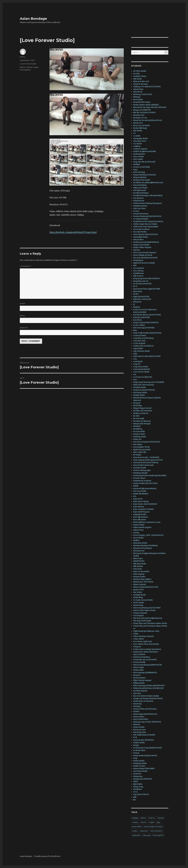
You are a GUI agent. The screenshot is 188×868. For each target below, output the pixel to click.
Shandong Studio (140, 543)
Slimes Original (139, 584)
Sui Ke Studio (138, 603)
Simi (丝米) (138, 569)
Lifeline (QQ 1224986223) (143, 346)
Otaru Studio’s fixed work (143, 465)
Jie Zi (135, 286)
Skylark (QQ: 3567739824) (143, 582)
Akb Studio (138, 79)
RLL (135, 496)
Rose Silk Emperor (141, 517)
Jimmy (22, 57)
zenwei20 (137, 774)
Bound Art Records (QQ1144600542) (148, 120)
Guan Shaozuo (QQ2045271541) (145, 234)
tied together (25, 70)
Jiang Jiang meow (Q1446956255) (146, 278)
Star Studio (138, 592)
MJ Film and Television (143, 411)
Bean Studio (138, 100)
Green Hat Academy (141, 229)
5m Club (136, 74)
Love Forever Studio (28, 64)
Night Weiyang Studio (142, 450)
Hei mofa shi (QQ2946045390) (145, 258)
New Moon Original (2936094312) (146, 442)
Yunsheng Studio (140, 763)
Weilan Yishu (138, 670)
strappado (136, 835)
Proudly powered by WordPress (47, 856)
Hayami (136, 250)
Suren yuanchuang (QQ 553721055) (147, 608)
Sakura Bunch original (142, 527)
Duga (135, 170)
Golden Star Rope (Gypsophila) (146, 227)
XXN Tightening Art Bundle (144, 735)
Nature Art (137, 439)
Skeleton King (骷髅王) (142, 579)
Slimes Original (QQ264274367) (146, 587)
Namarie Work (139, 434)
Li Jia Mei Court (139, 341)
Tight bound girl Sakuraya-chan (146, 631)
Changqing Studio (140, 138)
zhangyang (138, 776)
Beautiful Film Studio (142, 102)
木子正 (136, 792)
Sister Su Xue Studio (141, 571)
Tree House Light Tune (143, 641)
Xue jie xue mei (139, 730)
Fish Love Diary (139, 208)
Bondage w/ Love (140, 118)
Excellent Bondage (141, 193)
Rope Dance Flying (141, 501)
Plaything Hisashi (140, 473)
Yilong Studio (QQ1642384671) (145, 756)
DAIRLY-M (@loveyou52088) (144, 151)
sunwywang (138, 605)
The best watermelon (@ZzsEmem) (148, 618)
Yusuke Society (139, 766)
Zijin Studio (138, 784)
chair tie (152, 818)
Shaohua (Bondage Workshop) (145, 546)
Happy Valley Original (142, 247)
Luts (135, 380)
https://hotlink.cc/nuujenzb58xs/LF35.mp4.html (73, 232)
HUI (135, 266)
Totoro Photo (138, 639)
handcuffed (137, 827)
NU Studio (137, 455)
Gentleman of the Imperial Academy (148, 221)
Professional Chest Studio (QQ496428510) (150, 476)
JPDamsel (137, 302)
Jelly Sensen (138, 276)
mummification (156, 831)
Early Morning (139, 172)
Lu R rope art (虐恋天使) (143, 377)
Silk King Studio (140, 564)
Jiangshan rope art (141, 281)
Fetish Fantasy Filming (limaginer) (147, 203)
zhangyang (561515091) (142, 779)
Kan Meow (138, 320)
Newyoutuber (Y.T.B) (141, 447)
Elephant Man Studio (142, 180)
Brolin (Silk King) (140, 128)
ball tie (22, 67)
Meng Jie (137, 403)
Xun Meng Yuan (140, 732)
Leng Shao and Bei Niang (143, 338)
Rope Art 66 (138, 499)
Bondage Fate (139, 115)
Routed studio (139, 525)
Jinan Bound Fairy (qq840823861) (147, 289)
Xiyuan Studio (139, 727)
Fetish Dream (139, 201)
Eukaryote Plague (140, 188)
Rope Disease (139, 507)
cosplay (135, 822)
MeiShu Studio (139, 395)
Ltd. (135, 374)
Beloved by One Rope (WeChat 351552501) (150, 107)
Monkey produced (141, 413)
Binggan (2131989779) (142, 110)
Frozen (136, 211)
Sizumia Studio (139, 577)
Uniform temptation (142, 657)
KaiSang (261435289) (141, 317)
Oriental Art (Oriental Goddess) (146, 463)
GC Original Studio (141, 219)
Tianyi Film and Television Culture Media (150, 623)
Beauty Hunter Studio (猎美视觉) (146, 105)
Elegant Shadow (140, 177)
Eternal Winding (140, 185)
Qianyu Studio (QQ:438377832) (145, 483)
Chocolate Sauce (140, 141)
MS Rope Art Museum (142, 421)
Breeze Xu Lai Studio (142, 126)
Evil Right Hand (139, 190)
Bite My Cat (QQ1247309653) (144, 113)
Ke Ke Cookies (139, 325)
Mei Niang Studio (140, 393)
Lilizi (135, 354)
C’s (134, 133)
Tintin (136, 634)
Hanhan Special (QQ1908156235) (146, 242)
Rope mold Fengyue (141, 512)
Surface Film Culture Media (144, 610)
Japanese (144, 831)
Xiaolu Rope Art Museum (143, 701)
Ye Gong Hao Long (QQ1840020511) (147, 748)
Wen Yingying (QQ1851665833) (145, 673)
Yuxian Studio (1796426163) (144, 769)
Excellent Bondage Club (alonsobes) (148, 196)
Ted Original (138, 616)
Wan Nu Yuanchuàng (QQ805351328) (147, 665)
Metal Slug (138, 406)
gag (158, 822)
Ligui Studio (138, 348)
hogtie (36, 67)
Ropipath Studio (140, 514)
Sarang (136, 533)
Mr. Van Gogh (139, 419)
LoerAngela (138, 361)
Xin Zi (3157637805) (141, 719)
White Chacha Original (142, 680)
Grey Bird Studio (140, 232)
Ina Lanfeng (138, 271)
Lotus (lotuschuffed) (141, 369)
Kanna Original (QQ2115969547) (146, 323)
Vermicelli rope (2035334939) (145, 660)
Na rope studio (139, 431)
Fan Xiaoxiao (138, 198)
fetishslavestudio (140, 206)
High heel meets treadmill (144, 263)
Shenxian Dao (139, 551)
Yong (135, 758)
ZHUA (135, 782)
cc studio (137, 136)
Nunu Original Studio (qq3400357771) (148, 460)
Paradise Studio (140, 468)
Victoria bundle (139, 662)
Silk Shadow (138, 566)
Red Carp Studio (140, 491)
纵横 (135, 797)
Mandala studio (140, 387)
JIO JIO (136, 294)
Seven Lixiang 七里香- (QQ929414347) (148, 535)
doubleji (136, 164)
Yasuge (136, 745)
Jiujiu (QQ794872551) (141, 297)
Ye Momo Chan (139, 750)
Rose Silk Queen (140, 520)
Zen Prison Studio (140, 771)
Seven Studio (138, 538)
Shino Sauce (138, 559)
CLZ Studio (138, 144)
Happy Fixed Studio (141, 245)
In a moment (138, 268)
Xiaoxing (137, 706)
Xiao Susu (137, 693)
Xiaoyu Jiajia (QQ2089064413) (145, 714)
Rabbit (136, 486)
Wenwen (137, 675)
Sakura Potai (138, 530)
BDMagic (137, 97)
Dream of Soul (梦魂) (141, 167)
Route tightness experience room (147, 522)
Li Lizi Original (139, 343)
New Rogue (138, 444)
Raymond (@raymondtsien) (145, 489)
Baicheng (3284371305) (143, 94)
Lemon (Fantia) (139, 336)
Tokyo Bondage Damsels (143, 636)
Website (24, 328)
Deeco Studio (138, 157)
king (135, 330)
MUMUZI (137, 426)
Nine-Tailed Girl (140, 452)
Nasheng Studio (140, 437)
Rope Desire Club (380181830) (145, 504)
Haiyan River (138, 240)
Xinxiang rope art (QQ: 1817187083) (147, 722)
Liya (135, 359)
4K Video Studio (140, 71)
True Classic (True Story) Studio (146, 644)
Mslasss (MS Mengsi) (142, 424)
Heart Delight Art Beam (143, 255)
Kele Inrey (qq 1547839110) (144, 328)
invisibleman (138, 273)
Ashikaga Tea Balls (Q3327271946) (147, 87)
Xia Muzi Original (140, 691)
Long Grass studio (141, 367)
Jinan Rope (138, 291)
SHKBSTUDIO (139, 561)
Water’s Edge (139, 667)
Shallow (136, 540)
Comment (25, 266)
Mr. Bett (136, 416)
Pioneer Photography (142, 470)
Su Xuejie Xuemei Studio (143, 600)
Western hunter (139, 678)
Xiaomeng (137, 704)
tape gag (147, 835)
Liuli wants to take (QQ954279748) (147, 356)
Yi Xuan (136, 753)
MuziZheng (138, 429)
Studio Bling (138, 597)
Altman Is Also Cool (141, 81)
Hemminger (138, 260)
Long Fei (137, 364)
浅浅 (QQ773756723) (141, 794)
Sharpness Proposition (142, 548)
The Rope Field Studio (142, 621)
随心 (135, 800)
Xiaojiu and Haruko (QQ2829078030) (148, 699)
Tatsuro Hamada (140, 613)
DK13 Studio (138, 159)
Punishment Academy (142, 481)
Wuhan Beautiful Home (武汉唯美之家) (148, 688)
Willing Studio (139, 683)
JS (134, 304)
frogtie (151, 822)
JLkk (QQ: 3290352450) (142, 299)
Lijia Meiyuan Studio (142, 351)
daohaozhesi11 (139, 154)
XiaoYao (136, 712)
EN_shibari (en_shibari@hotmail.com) (148, 183)
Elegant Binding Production (145, 175)
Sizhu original (139, 574)
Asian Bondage (33, 19)
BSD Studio (138, 131)
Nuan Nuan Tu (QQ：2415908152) (146, 457)
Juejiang (137, 307)
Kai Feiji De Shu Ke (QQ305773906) (147, 315)
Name (22, 303)
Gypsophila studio (141, 237)
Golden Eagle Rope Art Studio (145, 224)
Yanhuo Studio (139, 743)
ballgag (135, 818)
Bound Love (138, 123)
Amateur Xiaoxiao (140, 84)
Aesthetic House (140, 76)
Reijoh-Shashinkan (141, 494)
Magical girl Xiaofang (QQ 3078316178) (149, 382)
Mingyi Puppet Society (142, 408)
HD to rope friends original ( (145, 253)
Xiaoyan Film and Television (145, 709)
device (144, 822)
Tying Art (137, 647)
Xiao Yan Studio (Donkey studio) (146, 696)
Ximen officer (139, 717)
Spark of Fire (138, 590)
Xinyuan (137, 724)
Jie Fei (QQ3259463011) (142, 284)
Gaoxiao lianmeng (141, 214)
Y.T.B (135, 737)
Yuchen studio (139, 761)
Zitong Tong (138, 787)
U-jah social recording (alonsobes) (147, 649)
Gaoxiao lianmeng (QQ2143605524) (147, 216)
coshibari (137, 146)
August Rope (138, 89)
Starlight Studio (139, 595)
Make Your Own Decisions (144, 385)
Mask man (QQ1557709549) (144, 390)
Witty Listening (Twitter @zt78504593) (149, 686)
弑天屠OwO (138, 789)
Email (23, 316)
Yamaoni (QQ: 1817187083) (144, 740)
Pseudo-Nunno (139, 478)
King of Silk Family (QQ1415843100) (147, 333)
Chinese (29, 67)
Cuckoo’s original (140, 149)
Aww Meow (138, 92)
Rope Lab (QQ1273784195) (143, 509)
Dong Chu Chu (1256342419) (144, 162)
